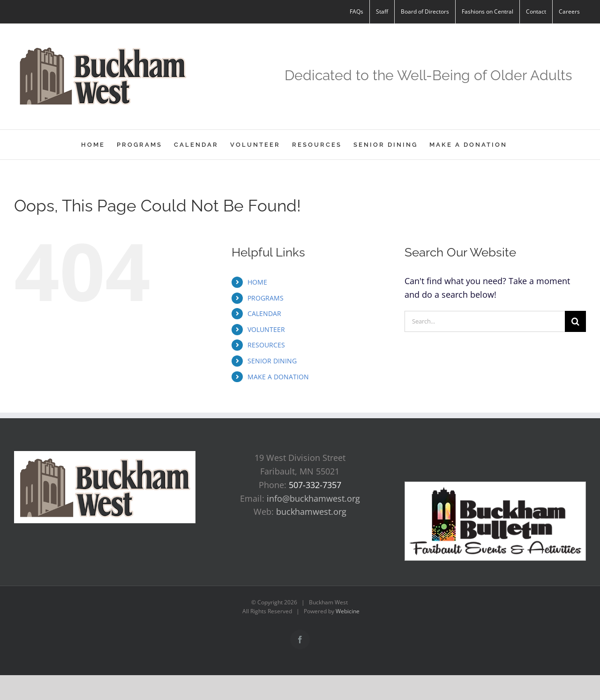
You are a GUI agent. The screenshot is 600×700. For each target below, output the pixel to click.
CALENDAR (264, 313)
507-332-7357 (315, 485)
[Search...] (485, 321)
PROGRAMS (266, 298)
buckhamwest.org (311, 512)
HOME (257, 282)
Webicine (348, 611)
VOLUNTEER (266, 329)
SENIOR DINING (272, 361)
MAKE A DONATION (278, 377)
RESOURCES (266, 345)
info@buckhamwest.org (313, 498)
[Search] (575, 321)
